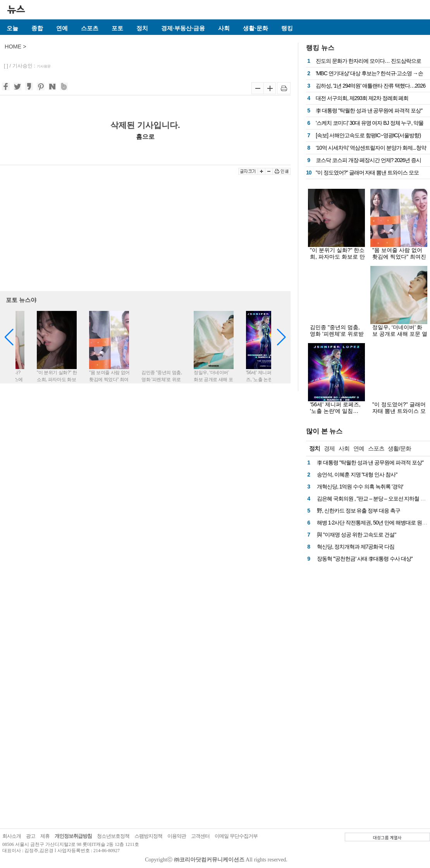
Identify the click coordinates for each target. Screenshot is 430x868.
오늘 (12, 28)
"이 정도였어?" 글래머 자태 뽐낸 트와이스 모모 (367, 173)
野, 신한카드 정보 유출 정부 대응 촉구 (359, 511)
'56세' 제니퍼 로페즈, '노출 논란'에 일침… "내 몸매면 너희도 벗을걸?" (335, 414)
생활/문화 (399, 448)
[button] (281, 337)
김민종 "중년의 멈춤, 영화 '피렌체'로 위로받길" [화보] (337, 334)
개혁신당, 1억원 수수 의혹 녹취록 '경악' (360, 487)
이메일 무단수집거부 (236, 836)
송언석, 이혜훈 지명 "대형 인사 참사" (357, 475)
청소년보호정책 (113, 836)
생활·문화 (255, 28)
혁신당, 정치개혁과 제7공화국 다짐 (356, 547)
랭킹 (287, 28)
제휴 (45, 836)
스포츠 (90, 28)
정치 (142, 28)
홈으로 (145, 136)
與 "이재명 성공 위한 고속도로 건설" (356, 535)
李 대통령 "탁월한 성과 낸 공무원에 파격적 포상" (369, 110)
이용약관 (177, 836)
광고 (31, 836)
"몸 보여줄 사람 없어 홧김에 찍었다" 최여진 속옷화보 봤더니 (399, 257)
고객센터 (200, 836)
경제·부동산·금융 (183, 28)
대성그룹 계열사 (387, 837)
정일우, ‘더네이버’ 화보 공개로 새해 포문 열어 (400, 334)
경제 (329, 448)
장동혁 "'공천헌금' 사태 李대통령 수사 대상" (365, 559)
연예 (62, 28)
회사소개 (12, 836)
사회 (224, 28)
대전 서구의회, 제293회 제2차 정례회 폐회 (362, 98)
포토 (117, 28)
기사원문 (44, 66)
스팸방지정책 (148, 836)
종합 (37, 28)
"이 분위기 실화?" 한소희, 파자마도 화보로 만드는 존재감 (337, 257)
